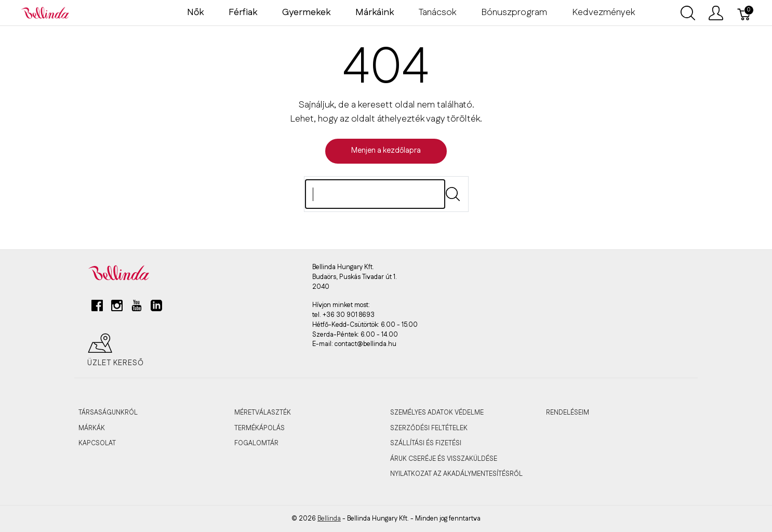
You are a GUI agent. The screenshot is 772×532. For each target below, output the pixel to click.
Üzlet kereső (116, 350)
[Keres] (375, 194)
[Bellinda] (45, 12)
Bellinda (329, 518)
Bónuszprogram (514, 12)
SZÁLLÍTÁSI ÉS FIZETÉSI (426, 443)
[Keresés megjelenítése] (688, 13)
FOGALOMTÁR (256, 443)
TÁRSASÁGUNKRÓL (108, 413)
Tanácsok (437, 12)
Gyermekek (306, 12)
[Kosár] (744, 13)
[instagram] (117, 310)
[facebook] (97, 310)
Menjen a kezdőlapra (386, 151)
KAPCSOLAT (97, 443)
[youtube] (137, 310)
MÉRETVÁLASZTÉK (263, 413)
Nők (195, 12)
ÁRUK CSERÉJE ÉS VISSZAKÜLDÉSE (444, 459)
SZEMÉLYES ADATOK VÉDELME (437, 413)
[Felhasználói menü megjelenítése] (716, 13)
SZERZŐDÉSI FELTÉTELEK (429, 428)
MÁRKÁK (92, 428)
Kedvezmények (603, 12)
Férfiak (243, 12)
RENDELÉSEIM (568, 413)
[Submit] (453, 194)
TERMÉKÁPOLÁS (259, 428)
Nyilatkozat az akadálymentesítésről (456, 474)
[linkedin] (156, 310)
